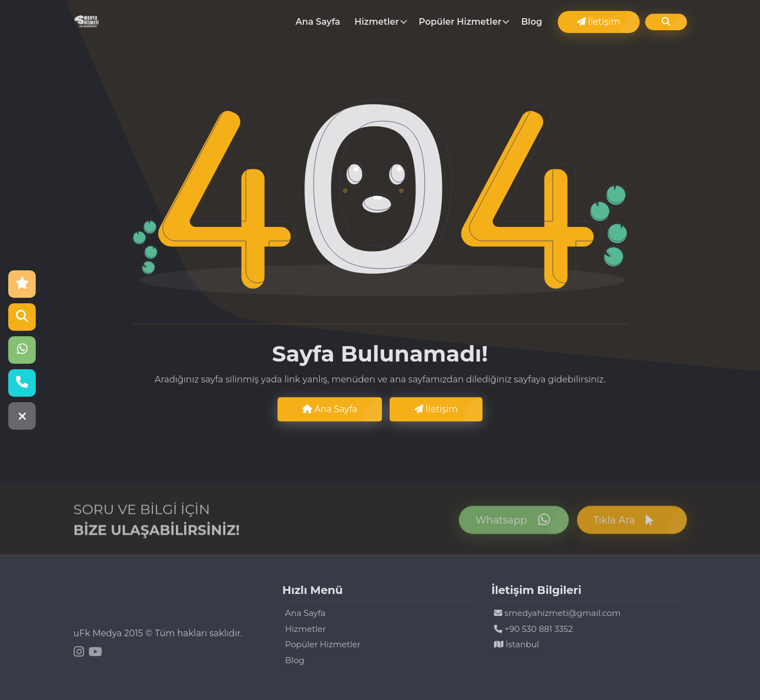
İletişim (599, 22)
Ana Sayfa (318, 22)
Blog (531, 22)
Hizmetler (377, 22)
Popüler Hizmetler (460, 22)
